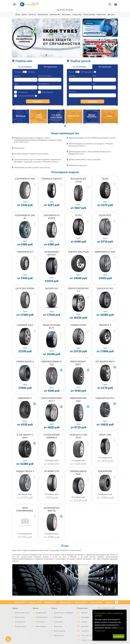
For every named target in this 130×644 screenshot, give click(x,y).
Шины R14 (35, 602)
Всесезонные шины (22, 613)
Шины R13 (20, 602)
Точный (71, 72)
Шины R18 (96, 602)
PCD (94, 76)
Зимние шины (20, 622)
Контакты (32, 14)
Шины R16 (66, 602)
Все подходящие (87, 72)
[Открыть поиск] (110, 4)
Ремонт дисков (89, 14)
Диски (24, 14)
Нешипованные (47, 92)
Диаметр (17, 76)
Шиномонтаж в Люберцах (64, 613)
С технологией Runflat (26, 96)
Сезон (16, 84)
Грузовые (31, 72)
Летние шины (20, 617)
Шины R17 (81, 602)
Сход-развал (77, 14)
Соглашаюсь (119, 636)
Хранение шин (55, 14)
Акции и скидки (87, 640)
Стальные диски (41, 617)
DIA (94, 84)
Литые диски (40, 622)
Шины (18, 14)
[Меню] (14, 4)
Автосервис (66, 14)
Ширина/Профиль (45, 76)
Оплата (84, 622)
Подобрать (38, 101)
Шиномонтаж (43, 14)
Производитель (44, 84)
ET (70, 84)
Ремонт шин (101, 14)
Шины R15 (50, 602)
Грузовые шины (21, 626)
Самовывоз (86, 617)
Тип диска (72, 91)
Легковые (18, 72)
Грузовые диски (41, 613)
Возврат (85, 613)
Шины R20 (111, 602)
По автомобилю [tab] (25, 67)
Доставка (111, 14)
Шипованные (23, 92)
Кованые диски (41, 626)
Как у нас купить (88, 635)
